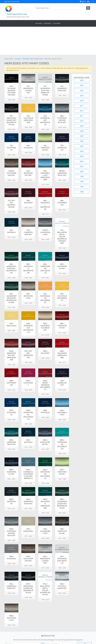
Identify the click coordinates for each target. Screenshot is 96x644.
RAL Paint (39, 23)
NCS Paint (57, 23)
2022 (82, 85)
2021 (82, 91)
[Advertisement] (48, 41)
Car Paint (47, 23)
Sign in (83, 1)
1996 (82, 192)
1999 (82, 177)
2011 (82, 116)
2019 (82, 96)
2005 (82, 146)
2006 (82, 141)
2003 (82, 156)
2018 (82, 101)
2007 (82, 136)
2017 (82, 106)
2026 (82, 80)
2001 (82, 166)
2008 (82, 131)
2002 (82, 161)
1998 (82, 182)
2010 (82, 121)
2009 (82, 126)
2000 (82, 171)
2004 (82, 151)
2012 (82, 111)
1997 (82, 187)
